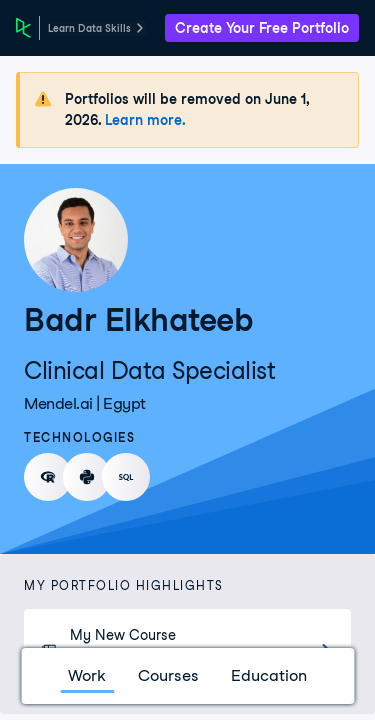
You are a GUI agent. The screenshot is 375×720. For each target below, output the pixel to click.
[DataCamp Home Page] (23, 28)
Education (269, 675)
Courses (168, 675)
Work (87, 675)
